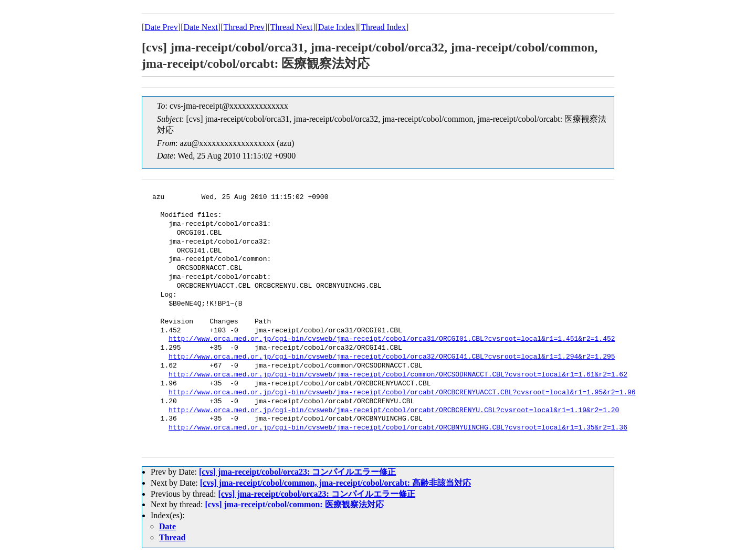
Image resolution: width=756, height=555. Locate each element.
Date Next (201, 27)
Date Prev (161, 27)
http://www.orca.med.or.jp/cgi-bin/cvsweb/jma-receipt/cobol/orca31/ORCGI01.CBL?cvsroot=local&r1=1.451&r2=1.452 (392, 339)
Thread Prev (244, 27)
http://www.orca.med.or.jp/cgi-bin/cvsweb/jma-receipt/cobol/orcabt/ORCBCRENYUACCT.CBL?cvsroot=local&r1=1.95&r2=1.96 (402, 393)
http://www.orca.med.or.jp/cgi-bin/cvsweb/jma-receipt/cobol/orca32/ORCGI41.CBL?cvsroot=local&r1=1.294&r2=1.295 (392, 357)
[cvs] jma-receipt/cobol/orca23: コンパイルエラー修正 (297, 472)
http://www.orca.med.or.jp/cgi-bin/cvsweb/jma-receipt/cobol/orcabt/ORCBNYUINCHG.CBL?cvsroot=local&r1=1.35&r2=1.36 (398, 428)
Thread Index (383, 27)
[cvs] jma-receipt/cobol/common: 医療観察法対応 (295, 504)
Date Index (337, 27)
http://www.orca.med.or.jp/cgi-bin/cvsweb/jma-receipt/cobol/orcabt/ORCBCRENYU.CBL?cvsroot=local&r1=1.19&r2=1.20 (394, 411)
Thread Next (291, 27)
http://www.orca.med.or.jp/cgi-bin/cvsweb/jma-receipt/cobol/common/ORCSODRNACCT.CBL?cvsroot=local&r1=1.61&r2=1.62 (398, 375)
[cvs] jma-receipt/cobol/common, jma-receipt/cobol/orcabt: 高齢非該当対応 (335, 483)
